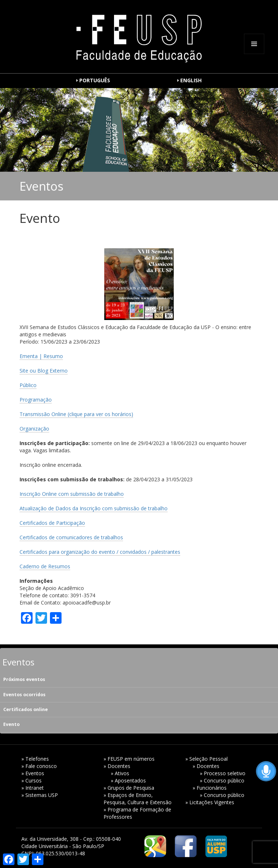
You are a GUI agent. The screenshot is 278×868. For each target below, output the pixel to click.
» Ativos (120, 773)
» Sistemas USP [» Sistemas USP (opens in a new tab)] (40, 795)
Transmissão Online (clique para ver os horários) (76, 414)
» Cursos (31, 780)
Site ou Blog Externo (44, 371)
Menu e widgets (254, 54)
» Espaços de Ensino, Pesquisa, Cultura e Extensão (138, 799)
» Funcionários (210, 788)
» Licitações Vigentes (210, 802)
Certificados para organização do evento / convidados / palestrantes (100, 552)
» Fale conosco (39, 766)
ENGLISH (191, 80)
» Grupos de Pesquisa (129, 788)
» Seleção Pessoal (207, 759)
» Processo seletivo (223, 773)
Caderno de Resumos (45, 566)
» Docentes (117, 766)
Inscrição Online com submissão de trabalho (72, 494)
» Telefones (35, 759)
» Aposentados (128, 780)
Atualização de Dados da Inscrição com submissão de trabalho (94, 508)
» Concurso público (222, 780)
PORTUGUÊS (95, 80)
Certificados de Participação (52, 523)
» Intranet (33, 788)
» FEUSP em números (129, 759)
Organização (34, 429)
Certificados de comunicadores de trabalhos (71, 537)
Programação (36, 400)
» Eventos (33, 773)
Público (28, 385)
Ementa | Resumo (41, 356)
